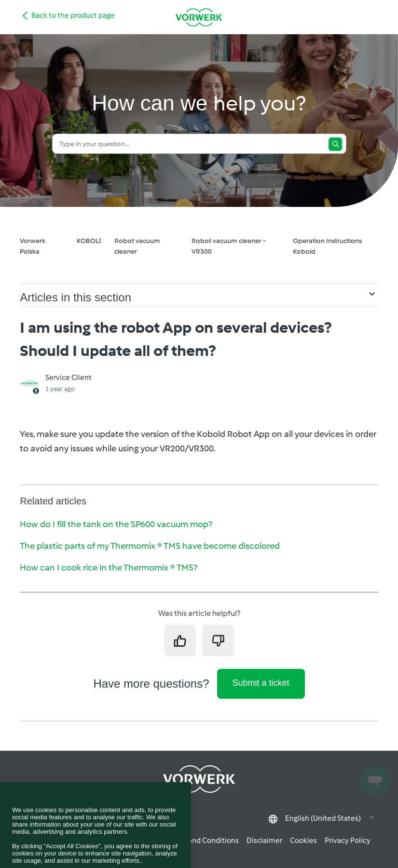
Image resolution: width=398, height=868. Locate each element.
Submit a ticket (261, 683)
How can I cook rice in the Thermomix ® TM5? (109, 568)
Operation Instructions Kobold (327, 246)
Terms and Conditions (203, 841)
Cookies (303, 841)
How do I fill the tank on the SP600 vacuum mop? (116, 524)
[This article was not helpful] (218, 640)
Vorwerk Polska (33, 246)
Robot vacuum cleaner (137, 246)
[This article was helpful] (180, 640)
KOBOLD (90, 241)
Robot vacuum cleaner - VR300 (229, 246)
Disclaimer (264, 841)
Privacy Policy (348, 841)
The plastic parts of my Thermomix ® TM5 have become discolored (150, 546)
